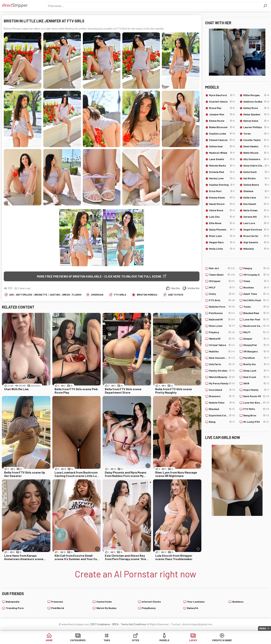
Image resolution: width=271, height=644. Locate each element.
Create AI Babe (222, 640)
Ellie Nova (222, 223)
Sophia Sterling (222, 185)
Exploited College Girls (222, 415)
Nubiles (222, 351)
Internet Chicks (151, 602)
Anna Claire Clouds (256, 166)
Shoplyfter (256, 345)
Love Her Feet (256, 319)
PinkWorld (58, 608)
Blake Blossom (222, 127)
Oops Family (256, 390)
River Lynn (222, 236)
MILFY (256, 332)
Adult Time (256, 294)
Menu (263, 628)
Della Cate (256, 198)
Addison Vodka (256, 102)
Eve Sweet (256, 204)
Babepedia (13, 602)
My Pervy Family (222, 383)
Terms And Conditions (134, 624)
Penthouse (222, 313)
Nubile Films (222, 403)
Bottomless (24, 295)
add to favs (176, 295)
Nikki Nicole (256, 153)
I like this (175, 288)
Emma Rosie (222, 121)
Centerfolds (104, 602)
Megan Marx (222, 242)
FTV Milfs (256, 409)
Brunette (41, 295)
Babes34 (193, 608)
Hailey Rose (256, 108)
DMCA (115, 624)
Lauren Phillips (256, 127)
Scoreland (222, 390)
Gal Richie (256, 178)
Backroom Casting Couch (256, 326)
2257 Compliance (100, 624)
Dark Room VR (256, 396)
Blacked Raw (256, 313)
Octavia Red (222, 172)
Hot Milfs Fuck (256, 300)
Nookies (256, 287)
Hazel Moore (222, 204)
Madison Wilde (222, 153)
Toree (256, 134)
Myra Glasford (222, 95)
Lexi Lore (256, 223)
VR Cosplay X (256, 275)
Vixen (256, 281)
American (97, 295)
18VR (256, 383)
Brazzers (222, 396)
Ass (11, 295)
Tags (107, 640)
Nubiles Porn (222, 307)
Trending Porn (15, 608)
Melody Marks (222, 166)
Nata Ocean (256, 210)
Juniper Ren (222, 114)
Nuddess (238, 602)
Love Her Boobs (256, 403)
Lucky (193, 640)
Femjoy (256, 268)
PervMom (256, 358)
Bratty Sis (256, 364)
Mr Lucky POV (256, 422)
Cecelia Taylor (256, 140)
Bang (222, 422)
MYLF (222, 287)
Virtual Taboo (222, 345)
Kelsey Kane (256, 121)
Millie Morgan (256, 95)
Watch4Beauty (222, 377)
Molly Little (222, 249)
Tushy (256, 307)
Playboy (222, 332)
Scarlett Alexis (222, 102)
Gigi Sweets (256, 242)
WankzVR (222, 339)
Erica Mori (222, 191)
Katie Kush (256, 172)
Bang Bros (256, 415)
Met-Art (222, 268)
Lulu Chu (222, 217)
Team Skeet (222, 275)
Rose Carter (256, 236)
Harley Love (222, 178)
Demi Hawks (256, 146)
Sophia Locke (222, 134)
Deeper (256, 339)
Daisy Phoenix (222, 230)
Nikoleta (256, 249)
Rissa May (222, 108)
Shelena (256, 191)
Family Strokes (222, 371)
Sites (136, 640)
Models (164, 640)
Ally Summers (256, 159)
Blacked (222, 409)
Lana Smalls (222, 159)
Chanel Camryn (222, 140)
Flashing (78, 295)
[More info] (97, 382)
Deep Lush (256, 371)
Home (49, 640)
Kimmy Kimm (222, 198)
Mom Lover (222, 326)
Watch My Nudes (106, 608)
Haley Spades (256, 114)
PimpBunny (149, 608)
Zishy (222, 294)
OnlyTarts (222, 364)
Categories (78, 640)
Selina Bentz (256, 185)
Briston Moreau (147, 295)
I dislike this (193, 288)
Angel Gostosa (256, 230)
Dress (66, 295)
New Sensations (222, 358)
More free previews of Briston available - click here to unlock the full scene (99, 276)
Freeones (57, 602)
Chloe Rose (222, 210)
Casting (55, 295)
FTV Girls (120, 295)
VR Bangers (256, 351)
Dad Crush (256, 377)
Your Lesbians (196, 602)
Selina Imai (222, 146)
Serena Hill (256, 217)
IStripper (222, 281)
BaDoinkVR (222, 319)
